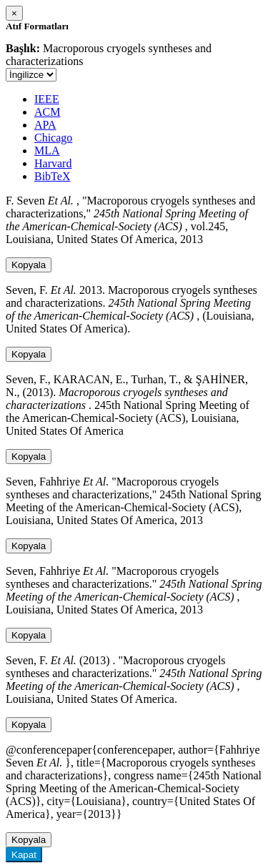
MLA (47, 151)
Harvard (53, 163)
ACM (47, 112)
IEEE (47, 99)
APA (45, 125)
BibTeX (52, 176)
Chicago (53, 138)
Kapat (24, 855)
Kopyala (29, 265)
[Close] (14, 13)
